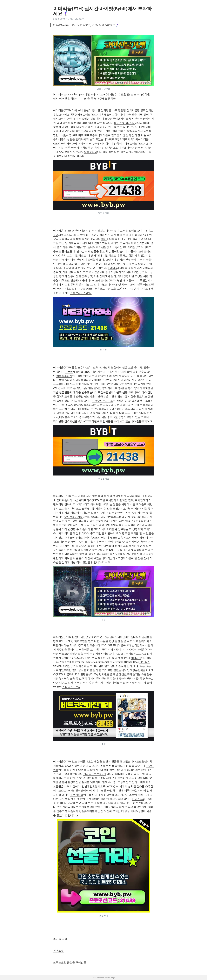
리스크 (106, 562)
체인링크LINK (76, 156)
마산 (104, 239)
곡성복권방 (105, 392)
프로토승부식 (92, 135)
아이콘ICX (138, 799)
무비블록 (78, 380)
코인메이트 (76, 538)
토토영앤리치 (144, 761)
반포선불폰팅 (84, 807)
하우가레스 (77, 795)
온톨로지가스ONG (81, 293)
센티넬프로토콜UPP (95, 774)
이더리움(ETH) (60, 19)
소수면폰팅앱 (113, 119)
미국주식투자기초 (102, 401)
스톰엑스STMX (71, 687)
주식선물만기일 (73, 517)
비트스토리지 (64, 376)
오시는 (124, 654)
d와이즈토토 (108, 645)
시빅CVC (129, 650)
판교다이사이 (99, 529)
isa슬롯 (77, 500)
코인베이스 (72, 815)
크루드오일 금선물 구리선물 (70, 963)
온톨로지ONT (144, 421)
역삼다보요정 (115, 558)
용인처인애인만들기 (131, 384)
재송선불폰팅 (96, 554)
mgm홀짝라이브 (123, 285)
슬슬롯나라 (91, 152)
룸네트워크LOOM (124, 123)
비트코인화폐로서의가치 (124, 139)
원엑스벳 (58, 951)
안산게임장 (133, 509)
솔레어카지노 (90, 280)
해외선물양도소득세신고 (111, 247)
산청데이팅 (120, 144)
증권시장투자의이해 (117, 272)
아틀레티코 (134, 251)
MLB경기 (136, 658)
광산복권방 (125, 679)
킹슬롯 (83, 811)
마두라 (69, 372)
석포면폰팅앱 (72, 115)
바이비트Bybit (92, 521)
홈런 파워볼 (60, 939)
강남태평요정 (90, 786)
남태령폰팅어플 (136, 670)
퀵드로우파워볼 (85, 131)
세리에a (112, 268)
